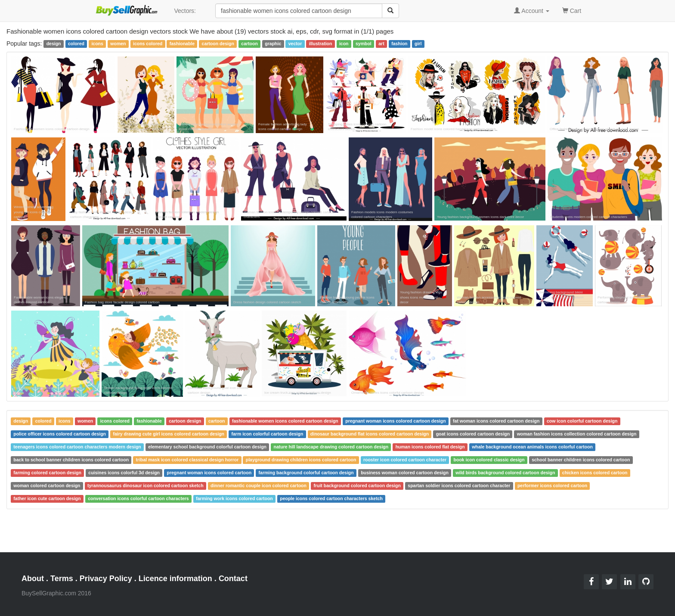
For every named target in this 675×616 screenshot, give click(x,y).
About (33, 579)
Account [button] (532, 11)
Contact (233, 579)
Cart (572, 10)
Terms (62, 579)
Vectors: (185, 11)
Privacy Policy (106, 579)
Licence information (175, 579)
